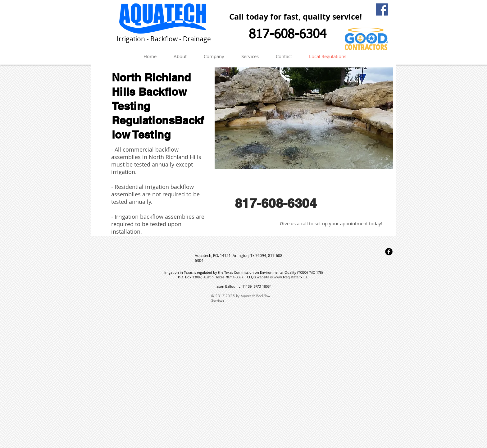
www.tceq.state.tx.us (290, 277)
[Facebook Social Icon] (382, 9)
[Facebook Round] (389, 252)
